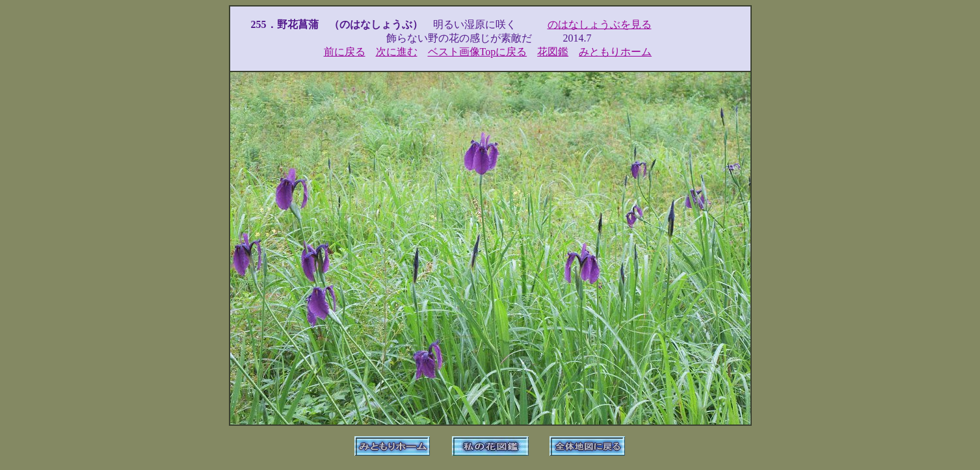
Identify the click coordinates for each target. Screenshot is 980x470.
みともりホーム (615, 52)
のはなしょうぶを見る (600, 24)
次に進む (397, 52)
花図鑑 (553, 52)
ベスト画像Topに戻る (478, 52)
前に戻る (345, 52)
